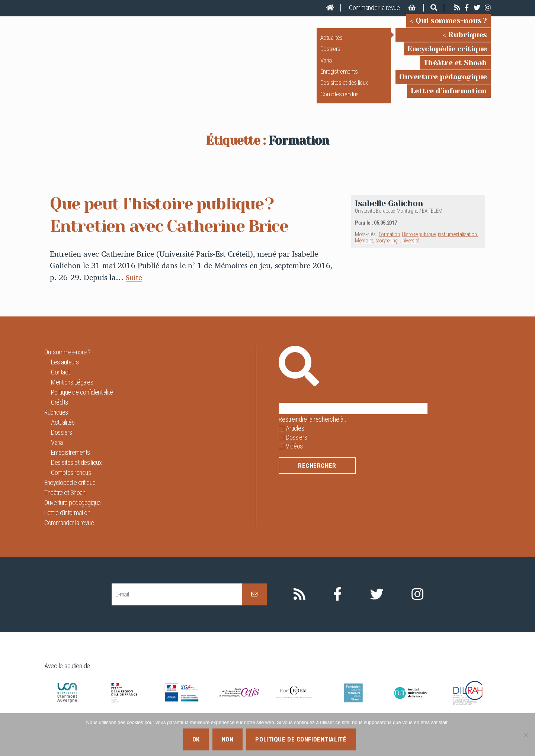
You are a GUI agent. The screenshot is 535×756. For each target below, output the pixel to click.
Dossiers (330, 54)
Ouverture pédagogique (443, 82)
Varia (326, 65)
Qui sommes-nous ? (451, 26)
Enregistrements (339, 77)
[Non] (526, 735)
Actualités (331, 43)
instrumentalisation (457, 245)
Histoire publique (419, 245)
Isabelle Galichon (389, 214)
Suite (134, 287)
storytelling (387, 251)
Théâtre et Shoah (455, 68)
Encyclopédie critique (447, 54)
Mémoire (364, 251)
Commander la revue (374, 8)
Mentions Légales (72, 393)
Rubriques (468, 40)
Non (228, 739)
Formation (389, 245)
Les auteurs (65, 372)
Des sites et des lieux (344, 88)
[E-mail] (177, 605)
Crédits (60, 413)
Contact (60, 382)
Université (409, 251)
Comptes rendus (339, 99)
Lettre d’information (449, 96)
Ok (196, 739)
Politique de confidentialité (82, 403)
